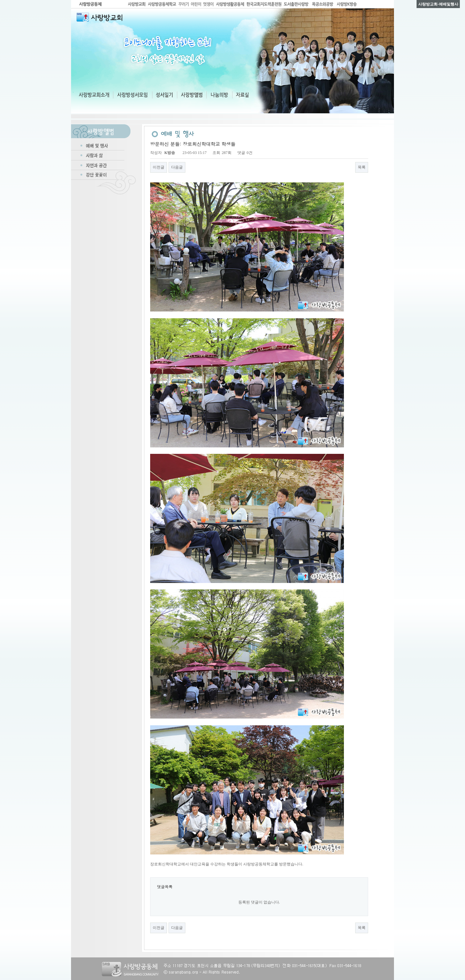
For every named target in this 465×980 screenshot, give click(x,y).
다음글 (177, 167)
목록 (362, 167)
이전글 (159, 167)
